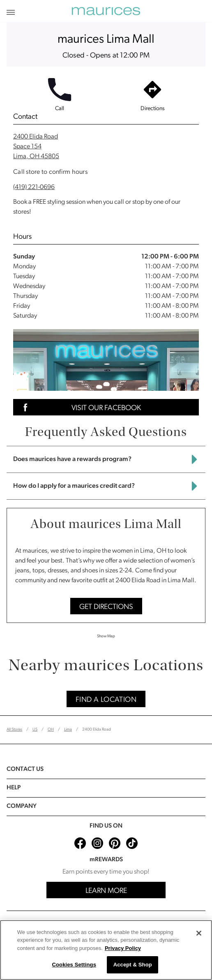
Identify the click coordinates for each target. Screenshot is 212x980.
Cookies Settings (74, 965)
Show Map (106, 636)
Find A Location (106, 700)
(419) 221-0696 (34, 187)
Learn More (106, 891)
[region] (106, 950)
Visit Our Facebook (79, 407)
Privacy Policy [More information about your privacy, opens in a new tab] (123, 948)
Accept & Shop (133, 965)
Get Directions (106, 607)
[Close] (199, 933)
